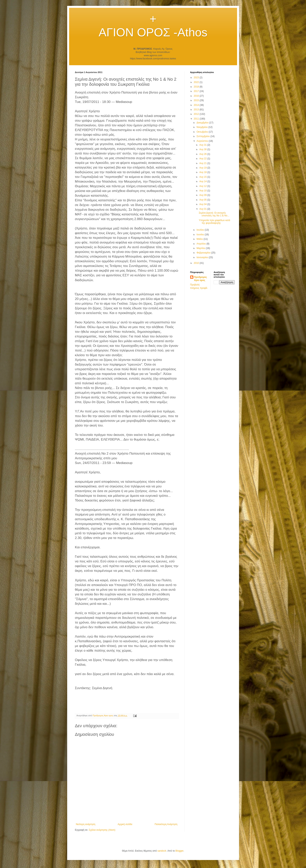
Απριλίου (201, 244)
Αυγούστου (203, 141)
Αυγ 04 (203, 204)
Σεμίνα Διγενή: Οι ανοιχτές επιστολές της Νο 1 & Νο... (214, 214)
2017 (197, 91)
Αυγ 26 (203, 154)
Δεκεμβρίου (203, 123)
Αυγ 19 (203, 168)
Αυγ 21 (203, 163)
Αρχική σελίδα (125, 824)
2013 (197, 110)
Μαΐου (200, 239)
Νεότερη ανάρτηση (86, 824)
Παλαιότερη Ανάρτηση (166, 824)
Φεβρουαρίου (204, 253)
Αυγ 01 (203, 209)
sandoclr (162, 851)
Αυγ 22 (203, 159)
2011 (197, 119)
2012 (197, 114)
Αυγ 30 (203, 149)
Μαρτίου (201, 248)
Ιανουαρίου (203, 257)
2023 (197, 78)
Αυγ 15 (203, 177)
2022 (197, 82)
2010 (197, 263)
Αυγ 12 (203, 186)
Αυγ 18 (203, 172)
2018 (197, 87)
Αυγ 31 (203, 145)
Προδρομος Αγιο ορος (201, 279)
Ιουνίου (201, 235)
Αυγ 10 (203, 191)
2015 (197, 100)
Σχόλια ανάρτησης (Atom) (102, 830)
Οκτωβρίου (203, 132)
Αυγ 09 (203, 195)
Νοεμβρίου (202, 127)
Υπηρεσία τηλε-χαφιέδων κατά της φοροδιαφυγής (215, 222)
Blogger (179, 851)
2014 (197, 105)
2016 (197, 96)
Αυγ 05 (203, 200)
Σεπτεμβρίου (203, 136)
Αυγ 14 (203, 181)
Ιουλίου (201, 230)
